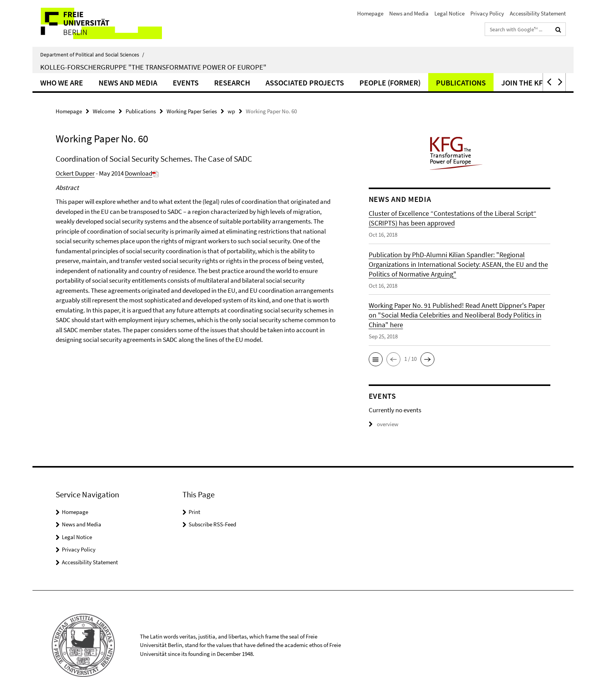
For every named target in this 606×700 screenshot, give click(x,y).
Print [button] (194, 512)
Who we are (62, 83)
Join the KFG (524, 83)
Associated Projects (305, 83)
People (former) (390, 83)
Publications (461, 83)
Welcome (104, 111)
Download (142, 173)
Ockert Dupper (75, 173)
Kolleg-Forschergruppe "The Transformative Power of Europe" (153, 67)
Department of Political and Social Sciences (92, 55)
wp (231, 111)
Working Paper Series (192, 111)
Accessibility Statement (538, 13)
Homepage (370, 13)
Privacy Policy (487, 13)
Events (186, 83)
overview (384, 424)
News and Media (409, 13)
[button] (548, 82)
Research (232, 83)
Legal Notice (449, 13)
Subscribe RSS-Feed (212, 524)
